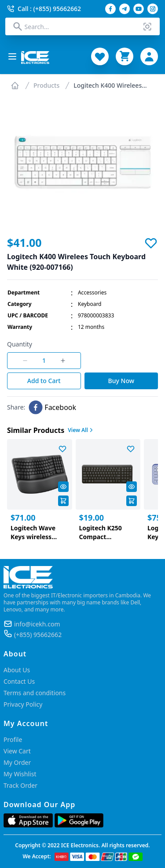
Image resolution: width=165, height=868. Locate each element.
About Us (17, 670)
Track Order (20, 785)
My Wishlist (20, 774)
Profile (13, 739)
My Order (17, 762)
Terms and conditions (35, 693)
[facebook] (52, 407)
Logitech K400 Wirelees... (110, 85)
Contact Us (19, 681)
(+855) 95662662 (38, 635)
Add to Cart (44, 381)
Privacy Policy (23, 704)
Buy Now (121, 381)
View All (81, 430)
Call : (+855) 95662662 (44, 9)
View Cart (17, 751)
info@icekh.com (37, 624)
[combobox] (83, 26)
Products (46, 85)
